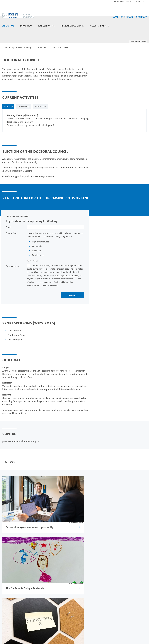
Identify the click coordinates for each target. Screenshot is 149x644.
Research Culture (72, 26)
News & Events (99, 26)
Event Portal (106, 607)
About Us (8, 26)
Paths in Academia (59, 607)
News (103, 604)
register (72, 309)
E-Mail (9, 241)
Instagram (48, 139)
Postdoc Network (9, 614)
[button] (139, 2)
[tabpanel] (74, 134)
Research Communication (83, 615)
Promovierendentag (109, 611)
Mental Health (82, 623)
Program (26, 26)
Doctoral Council (9, 611)
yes (31, 275)
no (37, 275)
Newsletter (106, 617)
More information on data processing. (43, 299)
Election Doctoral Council (16, 564)
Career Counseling (59, 604)
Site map (144, 588)
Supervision (81, 610)
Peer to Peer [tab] (40, 121)
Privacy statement (130, 588)
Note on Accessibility (123, 2)
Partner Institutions (11, 607)
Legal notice (116, 588)
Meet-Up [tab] (8, 121)
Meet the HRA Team (11, 604)
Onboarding (81, 620)
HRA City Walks (107, 614)
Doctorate (31, 607)
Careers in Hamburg (60, 611)
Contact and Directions (8, 619)
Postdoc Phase (33, 611)
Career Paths (46, 26)
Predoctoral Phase (35, 604)
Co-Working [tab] (24, 121)
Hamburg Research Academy (67, 289)
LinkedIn (27, 185)
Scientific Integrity (84, 607)
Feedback (105, 588)
